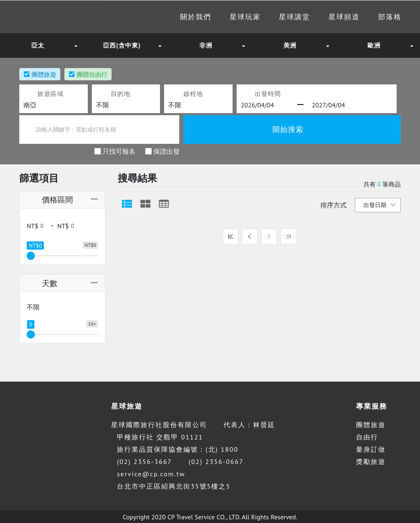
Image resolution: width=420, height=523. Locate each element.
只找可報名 (119, 151)
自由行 (367, 437)
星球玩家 (226, 17)
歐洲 (374, 45)
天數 (41, 283)
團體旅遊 (44, 74)
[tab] (127, 204)
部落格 (384, 17)
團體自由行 (92, 74)
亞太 (38, 45)
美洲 (290, 45)
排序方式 (333, 205)
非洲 (206, 45)
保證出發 (167, 151)
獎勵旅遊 (371, 462)
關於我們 (172, 17)
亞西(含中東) (122, 45)
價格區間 (49, 199)
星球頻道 (335, 17)
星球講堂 (281, 17)
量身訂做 (371, 449)
